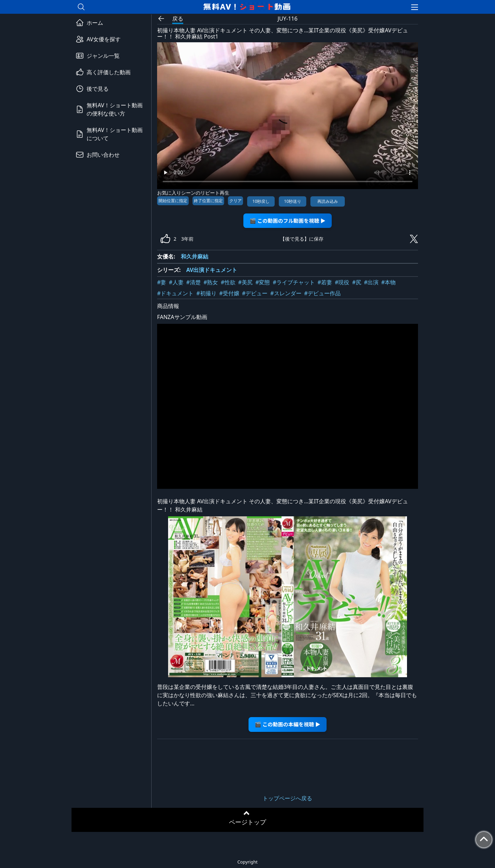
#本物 (388, 282)
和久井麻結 (195, 256)
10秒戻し (261, 201)
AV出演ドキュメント (212, 270)
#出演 (371, 282)
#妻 (162, 282)
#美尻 (245, 282)
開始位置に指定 (173, 201)
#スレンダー (286, 293)
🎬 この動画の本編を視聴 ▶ (288, 724)
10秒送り (293, 201)
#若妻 (325, 282)
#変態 (263, 282)
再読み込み (328, 201)
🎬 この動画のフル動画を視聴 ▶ (288, 221)
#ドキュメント (175, 293)
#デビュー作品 (322, 293)
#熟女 (211, 282)
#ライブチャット (294, 282)
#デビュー (255, 293)
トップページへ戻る (287, 798)
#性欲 (228, 282)
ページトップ (247, 822)
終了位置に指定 (208, 201)
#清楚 (194, 282)
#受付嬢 (229, 293)
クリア (235, 201)
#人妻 (176, 282)
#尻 (356, 282)
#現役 (342, 282)
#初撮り (206, 293)
